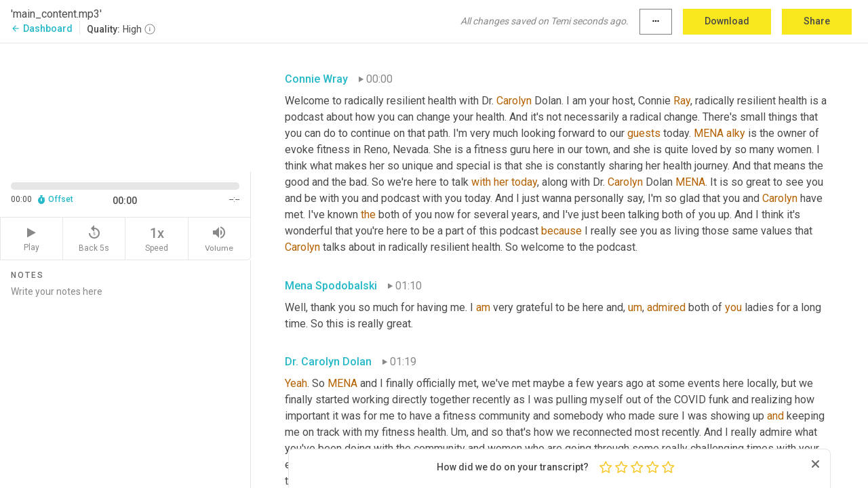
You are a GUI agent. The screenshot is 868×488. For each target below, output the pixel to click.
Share (817, 21)
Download (727, 21)
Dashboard (42, 28)
